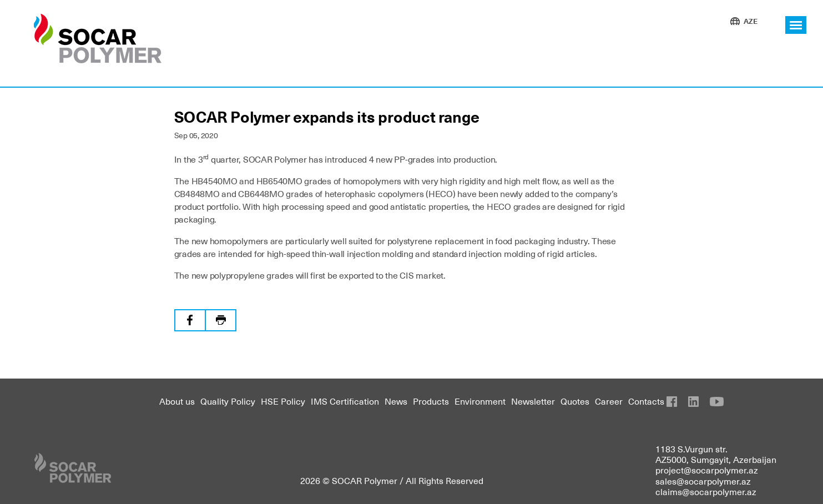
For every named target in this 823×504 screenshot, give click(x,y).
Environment (480, 401)
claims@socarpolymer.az (706, 491)
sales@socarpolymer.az (703, 481)
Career (609, 401)
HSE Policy (283, 401)
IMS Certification (345, 401)
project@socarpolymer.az (707, 470)
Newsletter (533, 401)
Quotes (575, 401)
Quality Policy (228, 401)
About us (177, 401)
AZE (751, 21)
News (396, 401)
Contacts (646, 401)
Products (431, 401)
